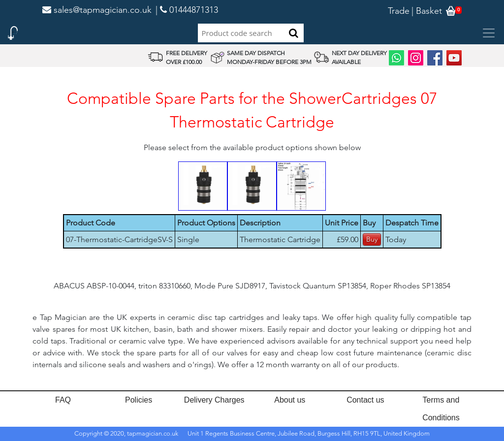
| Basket (427, 11)
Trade (399, 11)
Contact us (365, 400)
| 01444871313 (187, 10)
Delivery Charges (214, 400)
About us (290, 400)
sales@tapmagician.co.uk (97, 10)
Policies (139, 400)
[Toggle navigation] (489, 33)
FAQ (63, 400)
